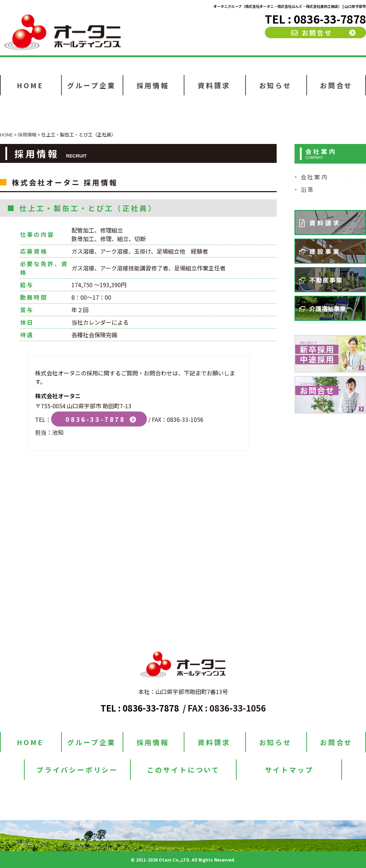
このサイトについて (183, 770)
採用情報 (153, 85)
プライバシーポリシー (77, 770)
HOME (30, 85)
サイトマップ (289, 770)
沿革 (307, 189)
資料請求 (214, 85)
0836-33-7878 (95, 419)
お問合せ (312, 33)
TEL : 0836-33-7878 (315, 19)
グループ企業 (91, 85)
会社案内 (314, 177)
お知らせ (275, 85)
